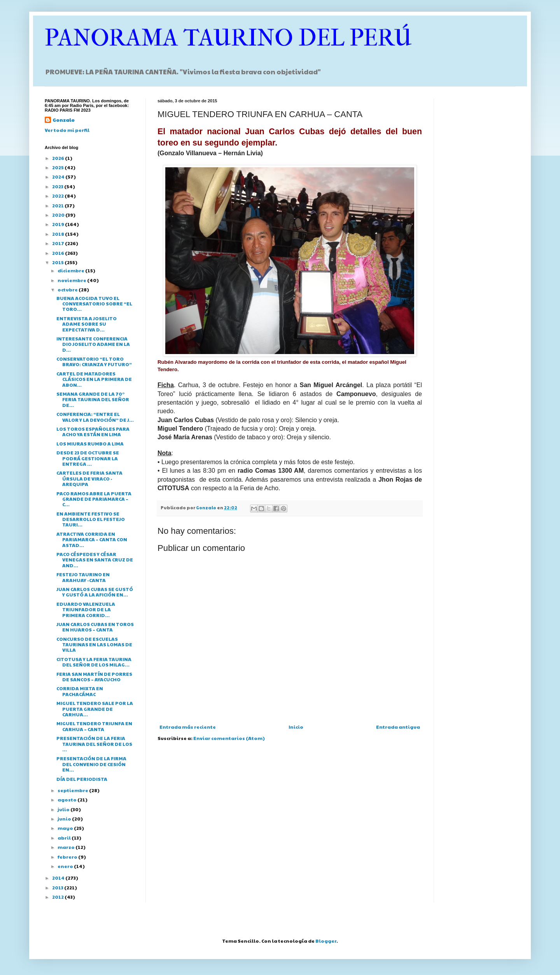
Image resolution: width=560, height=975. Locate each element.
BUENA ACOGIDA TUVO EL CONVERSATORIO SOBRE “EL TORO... (94, 304)
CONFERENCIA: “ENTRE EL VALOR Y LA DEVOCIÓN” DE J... (95, 417)
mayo (66, 828)
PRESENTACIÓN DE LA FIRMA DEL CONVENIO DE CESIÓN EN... (91, 764)
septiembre (73, 790)
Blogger (326, 941)
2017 (59, 243)
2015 (58, 262)
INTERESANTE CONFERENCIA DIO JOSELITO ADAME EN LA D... (93, 344)
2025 (58, 167)
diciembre (71, 270)
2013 (58, 887)
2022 (58, 196)
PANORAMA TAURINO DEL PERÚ (228, 38)
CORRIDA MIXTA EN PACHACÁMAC (80, 691)
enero (66, 866)
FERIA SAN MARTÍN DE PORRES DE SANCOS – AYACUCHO (94, 677)
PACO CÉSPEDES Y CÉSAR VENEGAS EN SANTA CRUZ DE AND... (95, 560)
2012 (58, 897)
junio (65, 819)
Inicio (296, 727)
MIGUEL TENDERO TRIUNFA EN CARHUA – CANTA (94, 726)
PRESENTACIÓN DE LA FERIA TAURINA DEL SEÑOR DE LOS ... (94, 744)
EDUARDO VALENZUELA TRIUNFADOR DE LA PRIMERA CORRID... (86, 609)
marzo (66, 847)
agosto (67, 800)
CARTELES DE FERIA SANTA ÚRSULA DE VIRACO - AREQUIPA (89, 478)
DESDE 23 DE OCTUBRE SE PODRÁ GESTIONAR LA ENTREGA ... (88, 458)
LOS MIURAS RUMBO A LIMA (90, 444)
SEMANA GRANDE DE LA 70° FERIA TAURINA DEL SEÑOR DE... (93, 399)
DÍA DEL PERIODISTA (82, 779)
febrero (68, 857)
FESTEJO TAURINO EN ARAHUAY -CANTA (83, 577)
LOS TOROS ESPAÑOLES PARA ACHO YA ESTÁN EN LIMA (93, 431)
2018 (59, 234)
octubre (68, 289)
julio (64, 809)
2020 (59, 215)
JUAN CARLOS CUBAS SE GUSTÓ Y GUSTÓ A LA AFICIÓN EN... (95, 592)
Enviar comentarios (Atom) (229, 738)
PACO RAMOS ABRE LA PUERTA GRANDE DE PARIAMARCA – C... (94, 499)
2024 (59, 177)
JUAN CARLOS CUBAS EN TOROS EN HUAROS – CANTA (95, 627)
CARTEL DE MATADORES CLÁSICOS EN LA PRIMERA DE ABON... (94, 379)
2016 (59, 253)
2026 (59, 158)
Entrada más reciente (188, 727)
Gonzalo (64, 120)
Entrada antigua (398, 727)
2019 (59, 224)
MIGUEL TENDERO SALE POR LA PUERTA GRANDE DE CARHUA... (95, 709)
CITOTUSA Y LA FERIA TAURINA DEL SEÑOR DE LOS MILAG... (94, 662)
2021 (58, 205)
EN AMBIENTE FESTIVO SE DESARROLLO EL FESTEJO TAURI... (91, 519)
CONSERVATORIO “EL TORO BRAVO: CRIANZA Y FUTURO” (94, 361)
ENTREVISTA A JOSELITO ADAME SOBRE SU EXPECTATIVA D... (87, 324)
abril (65, 838)
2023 (58, 186)
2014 (59, 878)
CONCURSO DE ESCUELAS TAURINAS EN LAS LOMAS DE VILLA (94, 644)
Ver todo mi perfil (67, 130)
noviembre (72, 280)
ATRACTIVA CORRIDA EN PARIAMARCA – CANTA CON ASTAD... (92, 539)
